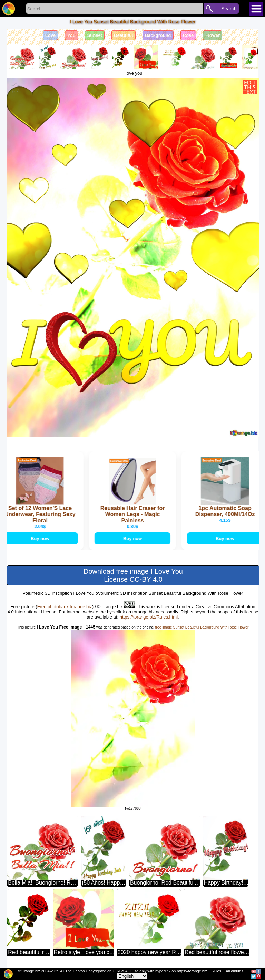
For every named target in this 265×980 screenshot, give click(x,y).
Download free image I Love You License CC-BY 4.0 (133, 575)
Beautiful (124, 35)
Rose (188, 35)
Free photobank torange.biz (65, 607)
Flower (213, 35)
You (71, 35)
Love (50, 35)
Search (229, 9)
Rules (216, 971)
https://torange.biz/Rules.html (149, 617)
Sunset (95, 35)
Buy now (41, 538)
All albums (234, 971)
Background (158, 35)
